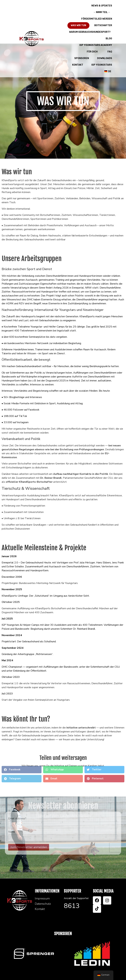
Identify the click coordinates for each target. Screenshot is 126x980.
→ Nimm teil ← (103, 12)
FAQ (110, 52)
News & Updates (102, 6)
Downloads (105, 58)
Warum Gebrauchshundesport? (91, 32)
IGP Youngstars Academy (96, 45)
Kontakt (78, 65)
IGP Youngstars (102, 65)
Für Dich (93, 52)
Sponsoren (82, 58)
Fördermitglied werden (97, 19)
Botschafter (103, 25)
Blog (109, 39)
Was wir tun (78, 25)
